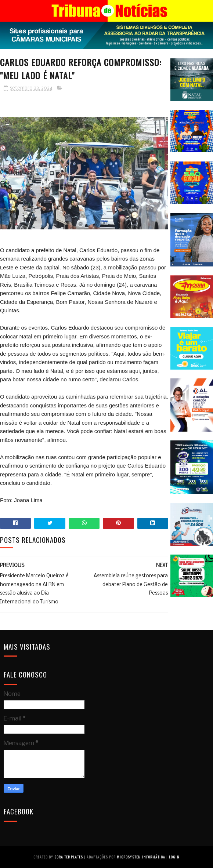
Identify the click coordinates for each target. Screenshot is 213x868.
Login (174, 857)
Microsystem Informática (141, 857)
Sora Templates (69, 857)
